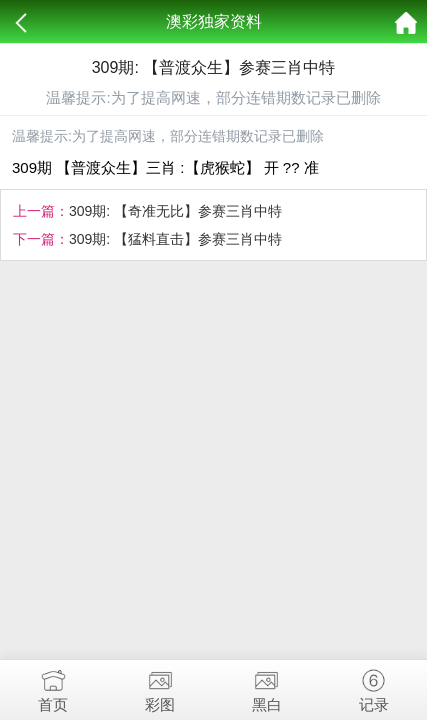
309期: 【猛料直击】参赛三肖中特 (175, 239)
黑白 (267, 686)
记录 (373, 686)
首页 (53, 686)
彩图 (160, 686)
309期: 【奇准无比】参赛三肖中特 (175, 211)
